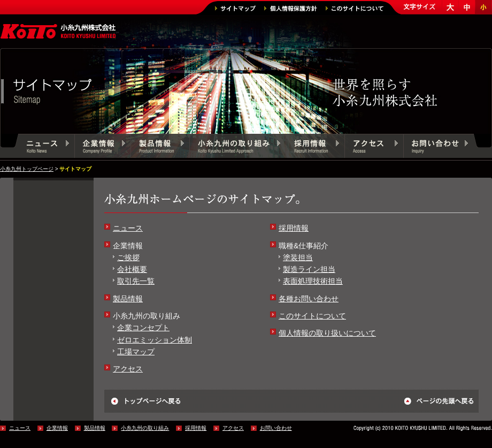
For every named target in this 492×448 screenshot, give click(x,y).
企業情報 (103, 147)
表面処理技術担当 (313, 281)
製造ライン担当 (309, 269)
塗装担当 (298, 257)
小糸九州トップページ (27, 169)
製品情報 (160, 147)
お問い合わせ (439, 147)
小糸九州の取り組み (238, 147)
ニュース (47, 147)
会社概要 (132, 269)
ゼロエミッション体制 (155, 340)
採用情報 (316, 147)
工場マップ (136, 352)
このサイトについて (355, 9)
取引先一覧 (136, 281)
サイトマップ (235, 9)
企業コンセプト (143, 328)
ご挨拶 (128, 257)
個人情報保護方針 (291, 9)
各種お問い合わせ (309, 299)
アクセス (374, 147)
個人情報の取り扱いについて (327, 333)
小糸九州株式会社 (59, 32)
